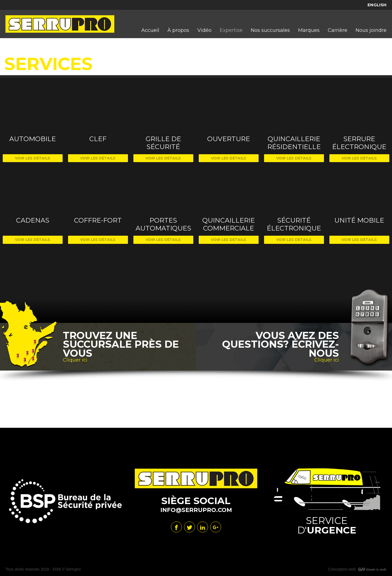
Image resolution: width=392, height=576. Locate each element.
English (377, 5)
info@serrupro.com (196, 510)
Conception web (342, 569)
